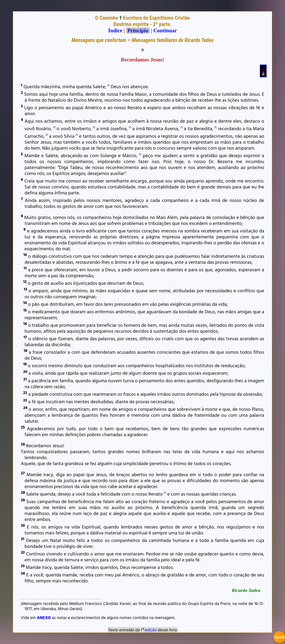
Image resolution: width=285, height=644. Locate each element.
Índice (115, 31)
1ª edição (148, 630)
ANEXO (44, 617)
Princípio (138, 31)
